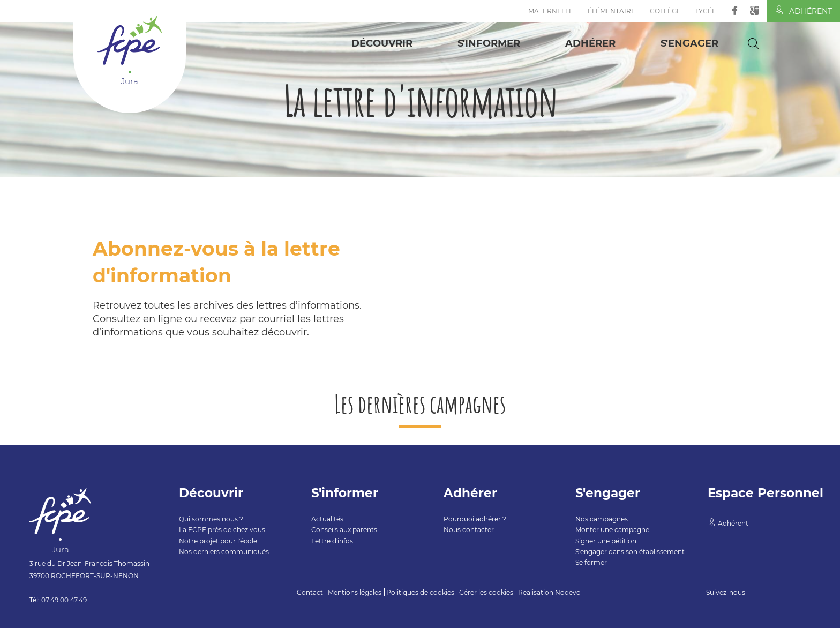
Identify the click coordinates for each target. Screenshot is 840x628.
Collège (665, 11)
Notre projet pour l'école (218, 541)
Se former (591, 562)
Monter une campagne (612, 530)
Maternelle (551, 11)
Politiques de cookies (420, 592)
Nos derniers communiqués (224, 552)
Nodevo (568, 592)
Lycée (706, 11)
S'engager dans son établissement (630, 552)
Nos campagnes (602, 519)
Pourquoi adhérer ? (475, 519)
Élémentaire (612, 11)
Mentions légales (355, 592)
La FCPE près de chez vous (222, 530)
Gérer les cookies (486, 592)
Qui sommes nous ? (211, 519)
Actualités (327, 519)
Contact (310, 592)
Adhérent (803, 11)
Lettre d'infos (332, 541)
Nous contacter (469, 530)
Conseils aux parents (344, 530)
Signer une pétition (606, 541)
